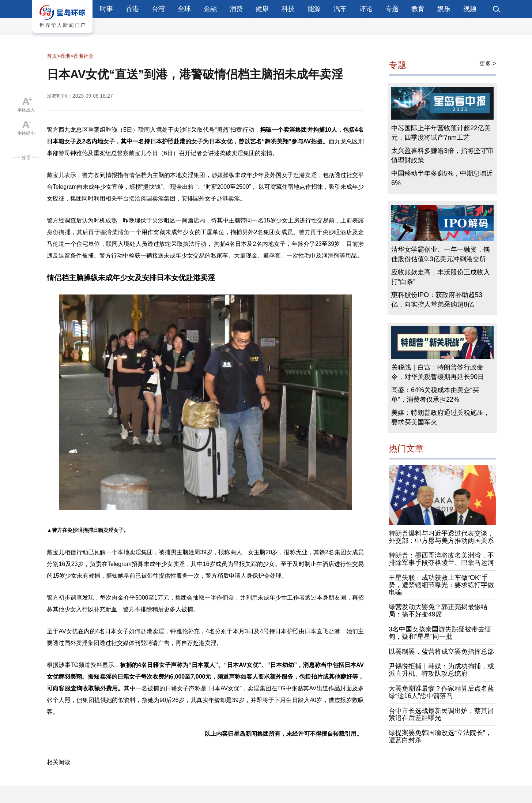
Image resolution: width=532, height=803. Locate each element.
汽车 (340, 9)
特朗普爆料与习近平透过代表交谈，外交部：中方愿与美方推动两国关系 (441, 537)
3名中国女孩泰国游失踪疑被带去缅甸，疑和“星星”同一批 (440, 633)
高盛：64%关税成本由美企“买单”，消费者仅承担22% (435, 395)
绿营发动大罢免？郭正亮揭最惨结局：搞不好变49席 (438, 611)
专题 (392, 9)
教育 (418, 9)
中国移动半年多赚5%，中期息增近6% (442, 178)
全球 (184, 9)
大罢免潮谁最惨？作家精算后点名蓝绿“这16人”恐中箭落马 (441, 692)
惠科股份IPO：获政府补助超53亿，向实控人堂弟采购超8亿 (437, 300)
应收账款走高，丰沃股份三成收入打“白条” (441, 277)
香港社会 (83, 56)
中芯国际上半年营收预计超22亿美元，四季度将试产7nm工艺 (441, 133)
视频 (470, 9)
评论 (366, 9)
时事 (106, 9)
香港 (132, 9)
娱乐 (444, 9)
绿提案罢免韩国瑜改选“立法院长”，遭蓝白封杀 (440, 736)
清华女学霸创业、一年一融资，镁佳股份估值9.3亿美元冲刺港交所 (441, 254)
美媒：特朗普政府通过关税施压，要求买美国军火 (441, 417)
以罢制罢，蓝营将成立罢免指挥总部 (441, 652)
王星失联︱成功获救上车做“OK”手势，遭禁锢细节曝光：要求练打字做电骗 (441, 585)
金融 (210, 9)
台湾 (158, 9)
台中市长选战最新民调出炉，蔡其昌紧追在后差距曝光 (441, 714)
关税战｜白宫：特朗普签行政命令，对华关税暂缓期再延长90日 (438, 372)
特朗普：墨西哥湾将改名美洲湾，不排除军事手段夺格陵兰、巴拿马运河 (441, 559)
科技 (288, 9)
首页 (52, 56)
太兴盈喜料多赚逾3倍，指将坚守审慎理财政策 (442, 155)
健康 (262, 9)
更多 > (488, 63)
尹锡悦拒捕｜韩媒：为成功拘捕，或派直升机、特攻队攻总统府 (441, 670)
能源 (314, 9)
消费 (236, 9)
